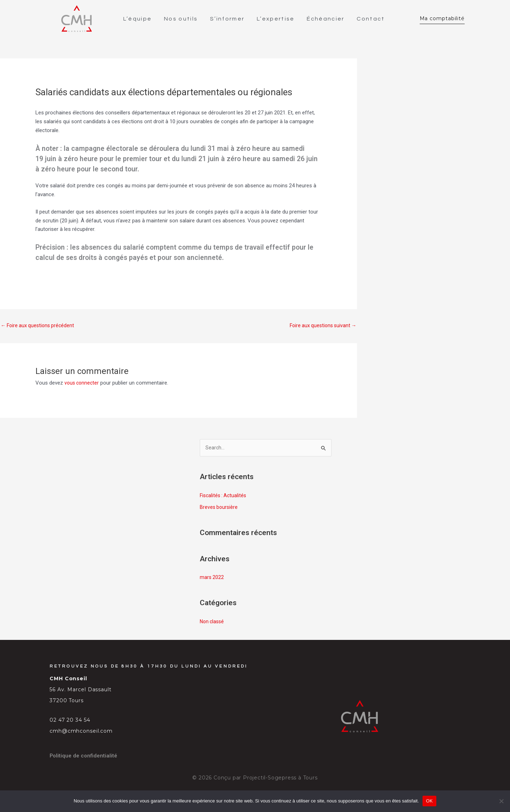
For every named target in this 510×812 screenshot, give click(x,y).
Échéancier (327, 19)
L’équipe (139, 19)
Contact (372, 19)
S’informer (229, 19)
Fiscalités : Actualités (224, 498)
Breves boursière (219, 510)
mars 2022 (212, 580)
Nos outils (183, 19)
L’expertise (277, 19)
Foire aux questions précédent (39, 326)
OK (429, 801)
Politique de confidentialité (85, 758)
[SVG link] (76, 19)
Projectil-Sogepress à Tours (280, 780)
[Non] (501, 801)
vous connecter (83, 385)
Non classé (213, 624)
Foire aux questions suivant (321, 326)
